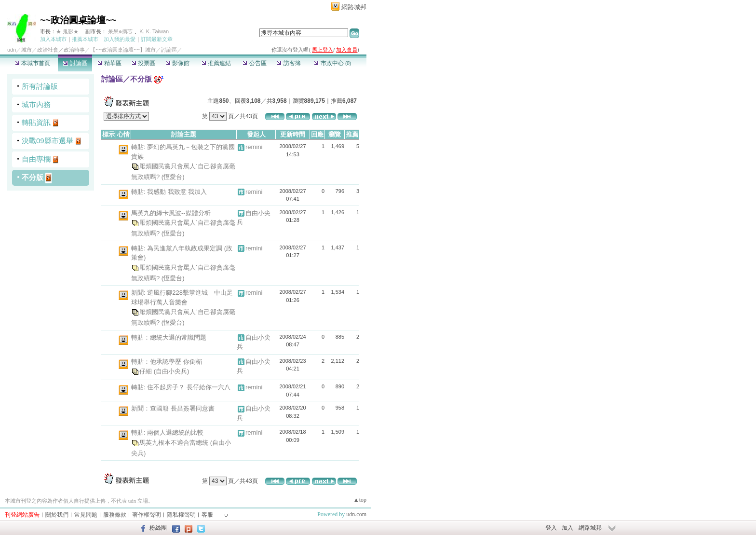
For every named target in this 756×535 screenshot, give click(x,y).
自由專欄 (36, 159)
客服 (207, 515)
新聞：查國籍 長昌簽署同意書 (173, 408)
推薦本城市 (85, 39)
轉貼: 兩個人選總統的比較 (167, 432)
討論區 (75, 63)
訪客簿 (289, 63)
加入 (567, 528)
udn (12, 50)
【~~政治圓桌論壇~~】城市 (123, 50)
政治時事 (74, 50)
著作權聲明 (147, 515)
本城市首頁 (33, 63)
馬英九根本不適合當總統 (175, 443)
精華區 (109, 63)
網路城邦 (354, 7)
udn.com (356, 514)
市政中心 (332, 63)
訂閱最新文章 (157, 39)
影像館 (178, 63)
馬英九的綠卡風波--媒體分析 (171, 213)
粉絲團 (158, 528)
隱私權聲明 (181, 515)
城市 (27, 50)
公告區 (254, 63)
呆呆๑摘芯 (120, 31)
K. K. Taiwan (154, 31)
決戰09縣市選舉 (47, 141)
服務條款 (115, 515)
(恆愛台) (173, 177)
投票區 (143, 63)
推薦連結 (216, 63)
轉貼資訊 (36, 122)
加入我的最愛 (120, 39)
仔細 (147, 371)
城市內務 (36, 104)
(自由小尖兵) (172, 371)
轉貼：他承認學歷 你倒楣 (167, 362)
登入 (551, 528)
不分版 (33, 177)
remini (254, 147)
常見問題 (86, 515)
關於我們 (57, 515)
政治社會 (48, 50)
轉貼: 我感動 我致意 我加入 (169, 192)
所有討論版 (40, 86)
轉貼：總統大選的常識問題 (169, 337)
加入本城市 (53, 39)
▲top (360, 500)
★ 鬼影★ (67, 31)
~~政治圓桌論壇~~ (78, 20)
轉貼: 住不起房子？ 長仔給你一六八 (181, 387)
